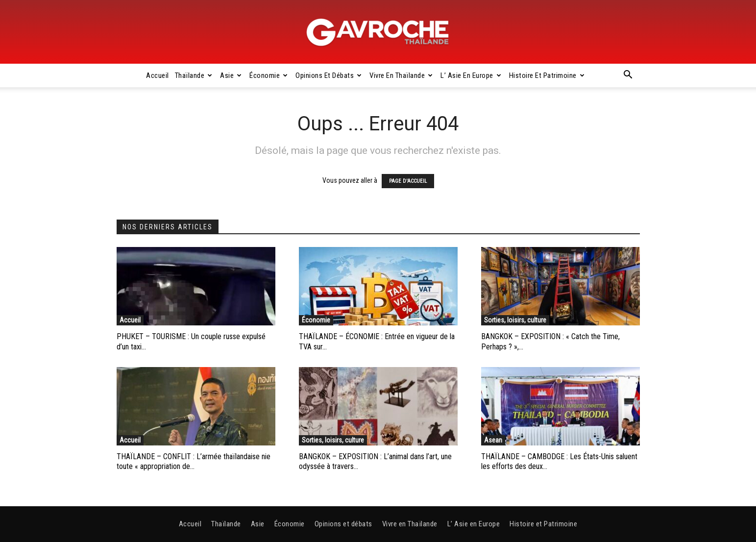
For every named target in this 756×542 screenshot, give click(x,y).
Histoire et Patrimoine (547, 75)
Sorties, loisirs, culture (515, 320)
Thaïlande (194, 75)
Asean (493, 440)
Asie (231, 75)
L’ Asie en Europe (471, 75)
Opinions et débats (329, 75)
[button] (628, 76)
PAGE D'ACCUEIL (408, 181)
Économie (269, 75)
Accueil (158, 75)
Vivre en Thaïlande (401, 75)
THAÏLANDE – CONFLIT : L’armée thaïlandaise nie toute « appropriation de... (194, 462)
